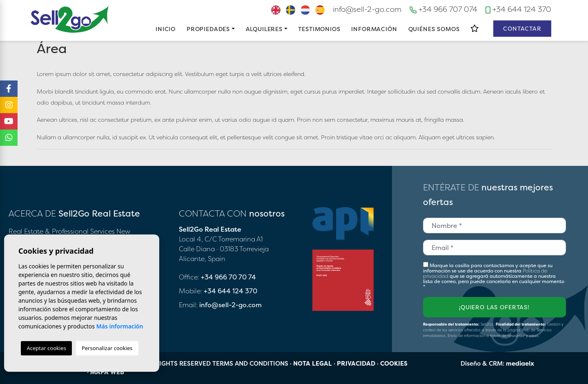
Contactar (522, 28)
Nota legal (313, 363)
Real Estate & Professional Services (62, 231)
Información (374, 29)
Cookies (394, 363)
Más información (120, 326)
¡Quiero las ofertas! (494, 307)
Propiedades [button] (208, 29)
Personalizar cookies (107, 348)
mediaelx (520, 363)
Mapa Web (107, 372)
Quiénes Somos (434, 29)
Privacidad (356, 363)
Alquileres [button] (264, 29)
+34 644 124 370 (518, 9)
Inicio (166, 29)
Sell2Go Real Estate (70, 19)
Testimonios (319, 29)
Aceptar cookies (46, 348)
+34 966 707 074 (443, 9)
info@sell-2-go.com (367, 9)
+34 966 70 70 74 (228, 277)
